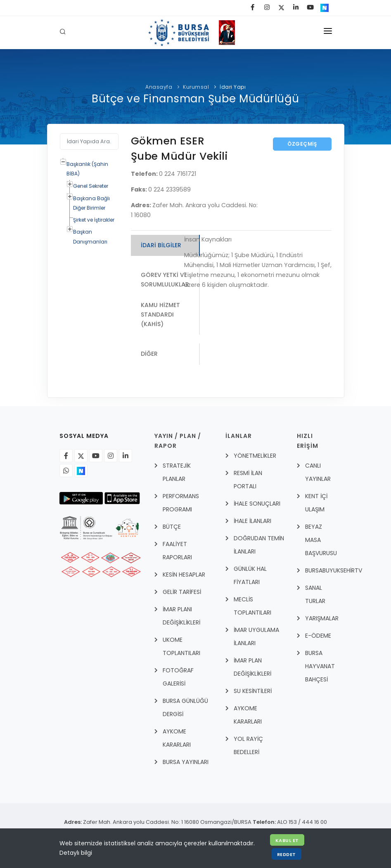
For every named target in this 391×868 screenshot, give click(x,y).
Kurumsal (196, 87)
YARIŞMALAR (322, 619)
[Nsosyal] (81, 471)
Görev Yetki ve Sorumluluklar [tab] (165, 280)
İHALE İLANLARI (252, 521)
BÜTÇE (172, 527)
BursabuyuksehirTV (334, 571)
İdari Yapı (233, 87)
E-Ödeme (318, 636)
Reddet (287, 854)
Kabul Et (287, 840)
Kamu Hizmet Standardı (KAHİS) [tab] (160, 315)
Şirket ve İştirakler (94, 220)
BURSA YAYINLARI (186, 762)
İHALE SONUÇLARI (257, 504)
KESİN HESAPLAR (184, 575)
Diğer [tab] (149, 354)
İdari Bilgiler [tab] (161, 245)
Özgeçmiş (302, 144)
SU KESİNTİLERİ (253, 691)
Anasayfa (159, 87)
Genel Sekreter (91, 186)
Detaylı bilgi (76, 853)
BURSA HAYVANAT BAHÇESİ (320, 667)
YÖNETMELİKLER (255, 456)
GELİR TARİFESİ (182, 592)
